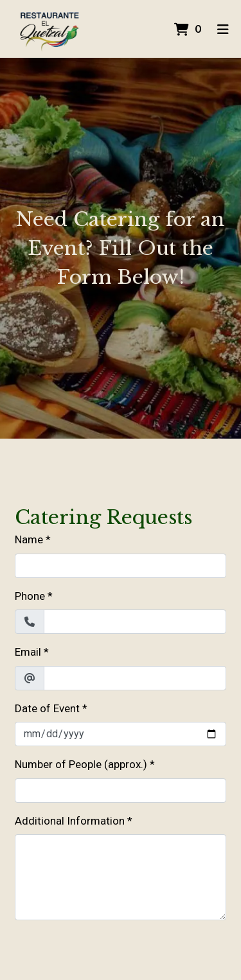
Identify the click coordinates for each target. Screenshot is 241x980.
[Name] (121, 566)
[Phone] (135, 622)
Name (29, 539)
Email (28, 652)
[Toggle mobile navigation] (223, 29)
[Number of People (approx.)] (121, 791)
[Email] (135, 678)
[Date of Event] (121, 734)
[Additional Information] (121, 877)
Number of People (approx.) (81, 764)
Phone (30, 596)
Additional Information (70, 821)
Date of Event (47, 708)
